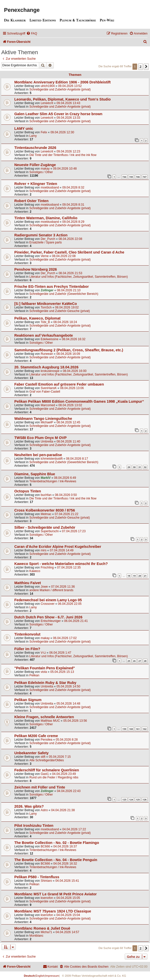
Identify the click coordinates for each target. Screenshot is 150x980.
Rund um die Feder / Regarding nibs (54, 777)
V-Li (43, 653)
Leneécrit (47, 103)
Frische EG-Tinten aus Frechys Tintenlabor (52, 287)
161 (138, 729)
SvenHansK (49, 388)
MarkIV (46, 478)
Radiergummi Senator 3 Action (41, 235)
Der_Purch (48, 239)
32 (145, 467)
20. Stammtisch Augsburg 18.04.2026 (46, 367)
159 (124, 729)
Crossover (48, 604)
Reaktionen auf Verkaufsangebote (44, 335)
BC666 (45, 846)
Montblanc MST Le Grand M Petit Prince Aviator (56, 894)
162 (145, 729)
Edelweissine (50, 339)
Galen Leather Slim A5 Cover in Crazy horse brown (58, 114)
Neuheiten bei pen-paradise (38, 455)
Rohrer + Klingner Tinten (36, 184)
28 (145, 661)
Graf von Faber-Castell (45, 392)
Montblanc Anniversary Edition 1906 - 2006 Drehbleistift (62, 82)
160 (131, 729)
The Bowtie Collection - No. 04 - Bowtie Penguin (56, 860)
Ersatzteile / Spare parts (46, 242)
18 (129, 576)
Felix (44, 132)
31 (140, 467)
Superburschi (50, 531)
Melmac (46, 514)
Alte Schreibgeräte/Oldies (47, 760)
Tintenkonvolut (27, 634)
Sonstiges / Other (41, 172)
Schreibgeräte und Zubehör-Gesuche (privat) (60, 311)
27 (140, 661)
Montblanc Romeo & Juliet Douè (42, 928)
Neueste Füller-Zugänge (35, 165)
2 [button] (141, 67)
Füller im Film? (27, 649)
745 (131, 177)
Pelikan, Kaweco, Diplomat (37, 318)
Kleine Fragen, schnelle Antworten (44, 717)
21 (145, 576)
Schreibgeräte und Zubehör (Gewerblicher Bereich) (64, 294)
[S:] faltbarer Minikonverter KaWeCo (46, 304)
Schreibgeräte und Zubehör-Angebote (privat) (60, 89)
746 (138, 177)
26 (134, 661)
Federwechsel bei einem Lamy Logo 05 (48, 600)
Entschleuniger (51, 621)
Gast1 (45, 774)
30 (134, 467)
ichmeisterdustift (52, 459)
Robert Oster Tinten (31, 201)
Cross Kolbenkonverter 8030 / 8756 (45, 510)
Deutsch (29, 976)
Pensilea (46, 740)
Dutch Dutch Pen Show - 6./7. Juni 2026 (48, 617)
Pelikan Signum (28, 700)
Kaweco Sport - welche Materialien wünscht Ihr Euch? (61, 564)
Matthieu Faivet (28, 583)
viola (44, 672)
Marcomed (48, 405)
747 (145, 177)
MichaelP (47, 422)
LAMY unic (24, 129)
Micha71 (46, 932)
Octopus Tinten (28, 491)
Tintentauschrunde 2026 (35, 148)
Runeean (47, 354)
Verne (45, 256)
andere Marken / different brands (51, 590)
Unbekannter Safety (31, 753)
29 (129, 467)
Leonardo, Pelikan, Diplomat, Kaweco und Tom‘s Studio (63, 99)
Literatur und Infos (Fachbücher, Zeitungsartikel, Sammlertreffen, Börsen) (79, 277)
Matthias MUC (50, 721)
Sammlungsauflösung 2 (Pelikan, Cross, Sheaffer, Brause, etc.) (69, 350)
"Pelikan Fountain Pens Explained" (45, 668)
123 (124, 799)
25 (129, 661)
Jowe (44, 587)
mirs (44, 550)
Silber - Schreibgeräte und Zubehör (45, 527)
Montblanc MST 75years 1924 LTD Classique (53, 911)
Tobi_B (45, 322)
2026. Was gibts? (29, 806)
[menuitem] (32, 34)
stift (43, 757)
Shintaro (46, 881)
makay (45, 169)
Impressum (52, 976)
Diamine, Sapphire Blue (35, 474)
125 (138, 799)
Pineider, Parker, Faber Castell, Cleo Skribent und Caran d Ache (69, 252)
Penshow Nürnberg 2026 (36, 269)
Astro (44, 810)
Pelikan (34, 675)
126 (145, 799)
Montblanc (36, 936)
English (40, 976)
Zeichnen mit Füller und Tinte (40, 787)
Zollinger (47, 290)
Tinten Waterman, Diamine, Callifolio (46, 218)
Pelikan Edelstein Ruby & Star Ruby (45, 683)
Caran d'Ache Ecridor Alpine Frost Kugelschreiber (58, 547)
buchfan (46, 495)
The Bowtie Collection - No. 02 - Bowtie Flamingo (57, 843)
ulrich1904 (48, 86)
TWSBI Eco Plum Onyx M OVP (40, 438)
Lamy (33, 136)
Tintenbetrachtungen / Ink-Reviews (53, 481)
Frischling (47, 567)
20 (140, 576)
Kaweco (35, 571)
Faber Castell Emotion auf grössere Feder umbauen (59, 384)
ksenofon (47, 898)
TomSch (46, 307)
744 (124, 177)
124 (131, 799)
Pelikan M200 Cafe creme (36, 736)
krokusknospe (50, 371)
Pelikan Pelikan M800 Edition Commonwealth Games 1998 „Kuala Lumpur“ (79, 401)
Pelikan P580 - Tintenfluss (37, 877)
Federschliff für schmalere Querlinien (47, 770)
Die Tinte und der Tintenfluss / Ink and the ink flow (63, 155)
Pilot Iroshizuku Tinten (34, 826)
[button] (146, 67)
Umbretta (47, 441)
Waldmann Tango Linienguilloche (43, 419)
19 (134, 576)
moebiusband (50, 187)
